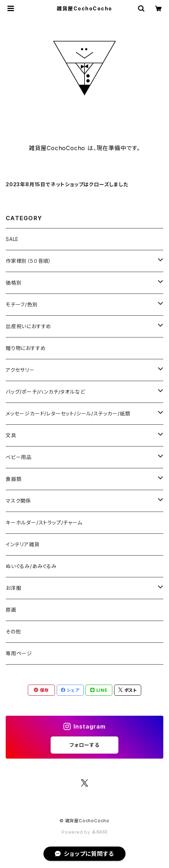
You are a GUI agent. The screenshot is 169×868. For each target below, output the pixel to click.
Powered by (84, 832)
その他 (13, 632)
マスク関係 (18, 501)
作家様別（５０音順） (29, 261)
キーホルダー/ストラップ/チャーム (44, 522)
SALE (12, 239)
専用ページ (19, 653)
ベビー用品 (19, 457)
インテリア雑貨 (23, 544)
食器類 (14, 479)
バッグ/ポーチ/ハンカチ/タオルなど (45, 392)
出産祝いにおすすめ (29, 326)
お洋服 (13, 588)
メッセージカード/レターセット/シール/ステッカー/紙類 (68, 413)
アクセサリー (20, 370)
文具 (11, 435)
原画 (11, 610)
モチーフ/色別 (22, 304)
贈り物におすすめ (26, 348)
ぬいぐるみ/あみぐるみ (31, 566)
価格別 (14, 283)
